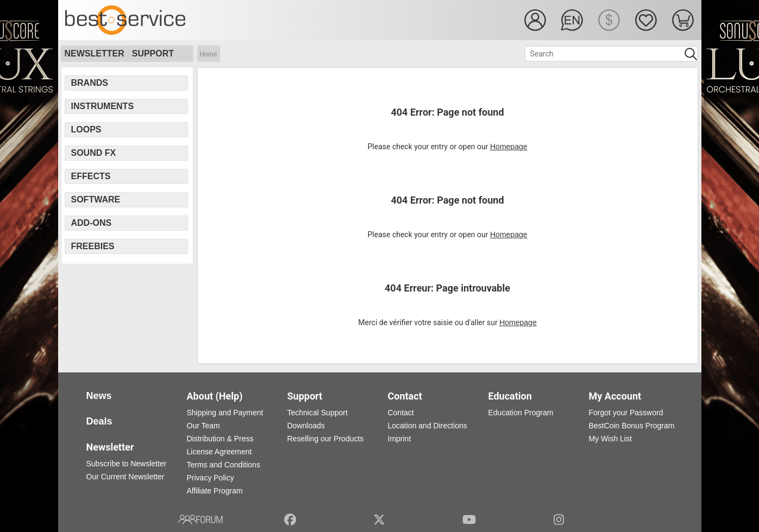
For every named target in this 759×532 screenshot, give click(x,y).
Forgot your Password (626, 413)
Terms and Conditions (224, 465)
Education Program (521, 413)
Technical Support (318, 413)
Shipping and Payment (225, 413)
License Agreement (219, 452)
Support (153, 53)
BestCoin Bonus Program (632, 426)
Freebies (93, 246)
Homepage (509, 147)
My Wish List (610, 439)
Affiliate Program (215, 491)
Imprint (400, 439)
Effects (91, 176)
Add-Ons (92, 223)
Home (209, 54)
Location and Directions (428, 426)
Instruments (103, 106)
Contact (401, 413)
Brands (90, 83)
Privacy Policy (211, 478)
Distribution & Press (220, 439)
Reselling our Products (326, 439)
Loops (86, 129)
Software (96, 199)
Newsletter (95, 53)
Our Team (203, 426)
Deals (99, 421)
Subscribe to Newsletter (127, 464)
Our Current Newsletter (126, 477)
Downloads (306, 426)
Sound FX (94, 153)
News (99, 396)
